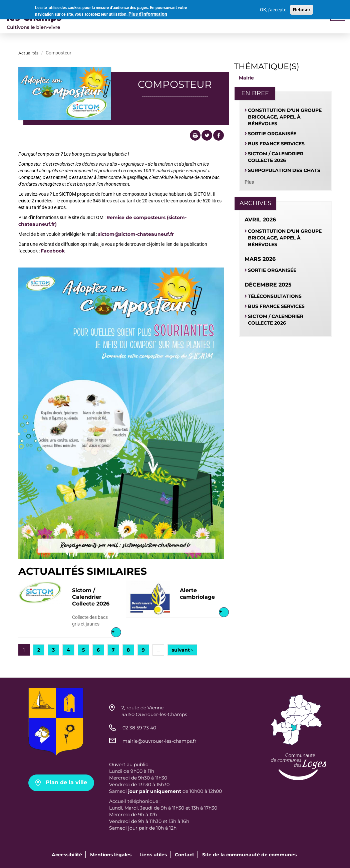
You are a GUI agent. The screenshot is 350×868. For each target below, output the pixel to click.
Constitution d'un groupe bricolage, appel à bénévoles (285, 117)
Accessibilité (67, 855)
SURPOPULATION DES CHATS (284, 170)
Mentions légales (111, 855)
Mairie (246, 78)
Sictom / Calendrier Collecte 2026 (91, 597)
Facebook (53, 251)
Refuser (302, 10)
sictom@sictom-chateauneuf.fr (136, 234)
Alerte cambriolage (197, 594)
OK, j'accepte (273, 10)
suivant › (182, 650)
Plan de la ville (66, 782)
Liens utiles (153, 855)
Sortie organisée (272, 134)
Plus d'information (148, 14)
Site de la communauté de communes (249, 855)
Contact (185, 855)
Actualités (28, 53)
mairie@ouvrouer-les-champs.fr (159, 741)
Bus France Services (276, 144)
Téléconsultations (275, 296)
